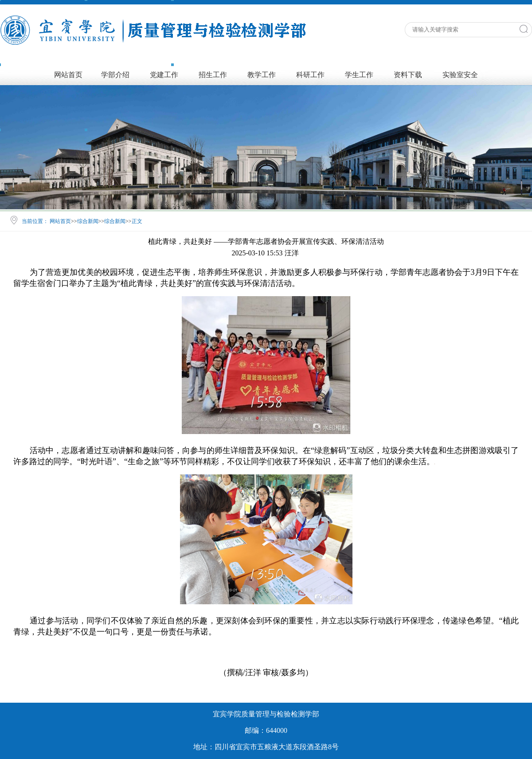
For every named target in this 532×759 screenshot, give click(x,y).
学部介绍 (115, 75)
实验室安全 (460, 75)
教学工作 (262, 75)
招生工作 (213, 75)
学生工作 (359, 75)
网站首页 (68, 75)
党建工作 (164, 75)
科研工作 (310, 75)
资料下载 (408, 75)
